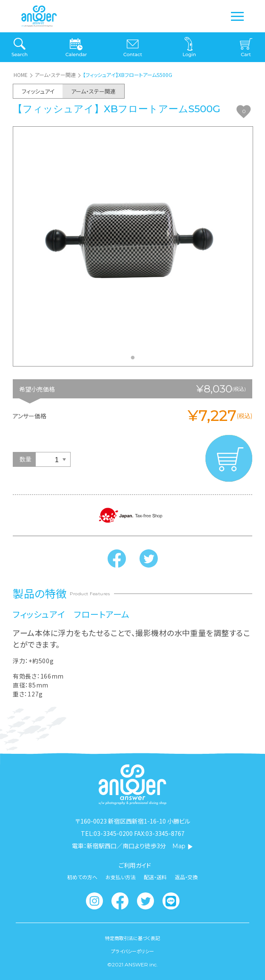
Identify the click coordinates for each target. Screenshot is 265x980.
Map (183, 846)
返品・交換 (186, 877)
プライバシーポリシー (132, 951)
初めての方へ (82, 877)
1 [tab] (135, 360)
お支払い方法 (121, 877)
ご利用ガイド (135, 865)
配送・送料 (155, 877)
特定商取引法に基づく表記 (132, 938)
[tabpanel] (133, 246)
